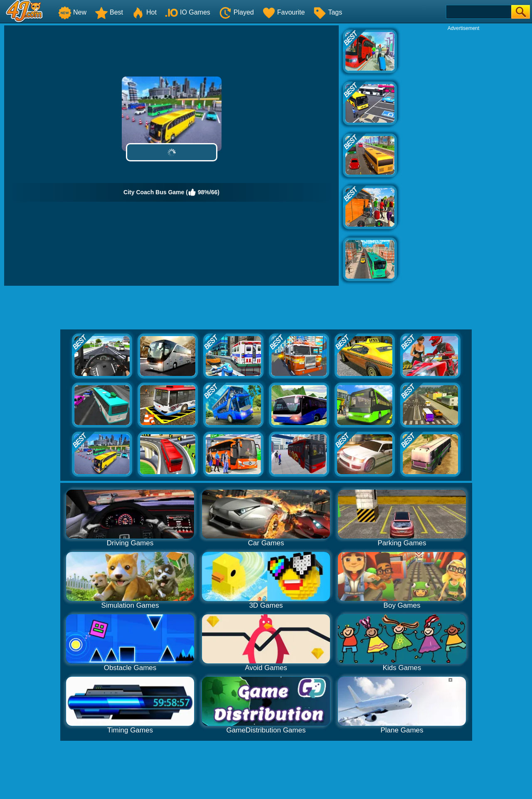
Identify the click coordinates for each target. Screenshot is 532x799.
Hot (144, 12)
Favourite (284, 12)
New (72, 12)
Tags (328, 12)
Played (236, 12)
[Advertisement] (463, 156)
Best (109, 12)
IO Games (188, 12)
